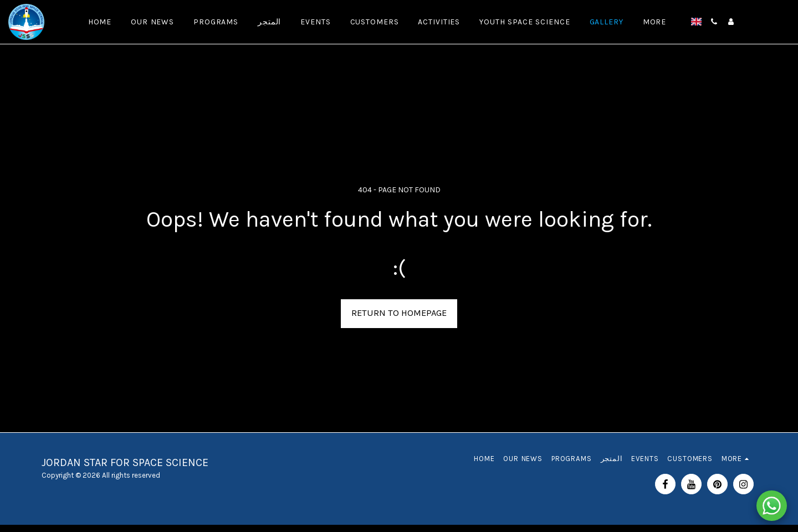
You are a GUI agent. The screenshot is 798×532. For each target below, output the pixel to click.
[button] (714, 22)
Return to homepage (399, 313)
